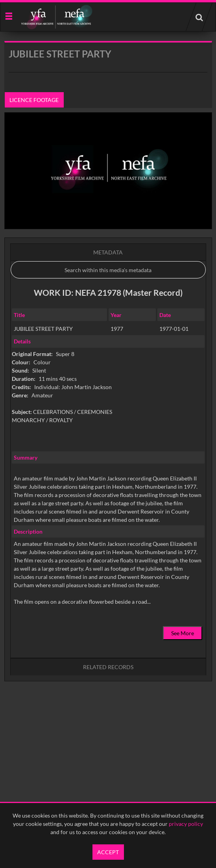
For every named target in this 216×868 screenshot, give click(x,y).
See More (183, 633)
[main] (108, 381)
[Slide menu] (8, 16)
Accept (108, 852)
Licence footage (34, 100)
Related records (108, 667)
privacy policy (186, 824)
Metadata (108, 252)
